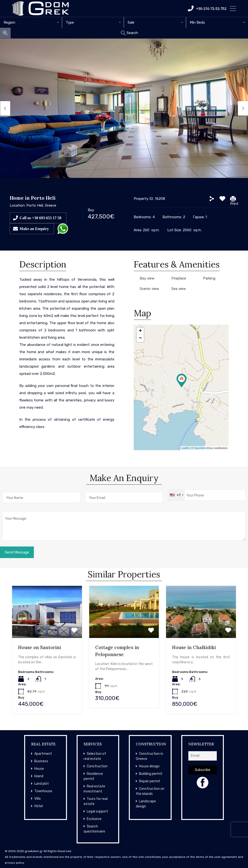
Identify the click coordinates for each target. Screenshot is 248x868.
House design (149, 766)
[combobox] (31, 22)
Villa (37, 799)
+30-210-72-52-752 (207, 8)
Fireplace (179, 278)
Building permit (151, 774)
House (39, 769)
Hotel (39, 806)
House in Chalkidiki (194, 647)
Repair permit (150, 781)
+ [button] (140, 331)
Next (243, 108)
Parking (209, 278)
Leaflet (185, 448)
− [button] (140, 338)
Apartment (43, 754)
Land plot (42, 784)
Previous (5, 108)
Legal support (97, 811)
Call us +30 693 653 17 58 (40, 218)
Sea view (179, 289)
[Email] (203, 756)
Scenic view (149, 289)
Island (39, 776)
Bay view (147, 278)
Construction (97, 766)
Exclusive (94, 819)
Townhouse (43, 791)
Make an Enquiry (34, 229)
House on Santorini (40, 647)
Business (41, 761)
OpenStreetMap (204, 448)
